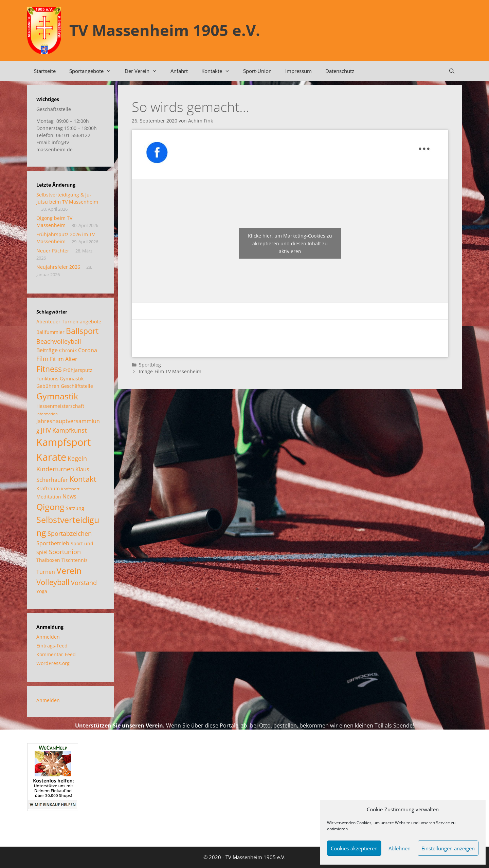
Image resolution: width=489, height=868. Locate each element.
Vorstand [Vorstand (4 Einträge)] (84, 583)
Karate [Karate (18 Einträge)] (51, 457)
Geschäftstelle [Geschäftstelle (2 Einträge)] (77, 386)
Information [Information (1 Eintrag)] (47, 414)
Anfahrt (179, 71)
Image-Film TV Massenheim (170, 371)
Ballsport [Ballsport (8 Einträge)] (82, 331)
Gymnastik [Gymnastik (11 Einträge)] (57, 396)
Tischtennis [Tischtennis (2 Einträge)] (75, 560)
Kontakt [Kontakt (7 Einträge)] (83, 479)
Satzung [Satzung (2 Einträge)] (75, 508)
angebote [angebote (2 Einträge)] (90, 322)
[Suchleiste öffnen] (452, 71)
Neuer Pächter (53, 251)
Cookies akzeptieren (354, 848)
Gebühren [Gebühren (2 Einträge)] (48, 386)
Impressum (298, 71)
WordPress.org (53, 663)
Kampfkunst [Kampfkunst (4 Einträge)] (69, 430)
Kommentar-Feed (56, 654)
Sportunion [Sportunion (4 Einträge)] (65, 552)
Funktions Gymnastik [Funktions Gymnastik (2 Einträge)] (60, 379)
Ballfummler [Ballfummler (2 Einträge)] (50, 332)
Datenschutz (340, 71)
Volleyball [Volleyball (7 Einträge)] (53, 582)
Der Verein (144, 71)
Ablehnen (400, 848)
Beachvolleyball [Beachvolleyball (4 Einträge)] (59, 341)
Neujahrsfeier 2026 (58, 267)
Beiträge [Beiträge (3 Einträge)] (47, 350)
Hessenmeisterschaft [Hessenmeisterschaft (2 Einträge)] (60, 406)
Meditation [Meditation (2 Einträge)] (49, 497)
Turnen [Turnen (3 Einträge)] (46, 572)
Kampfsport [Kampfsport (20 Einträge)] (64, 442)
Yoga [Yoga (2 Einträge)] (42, 591)
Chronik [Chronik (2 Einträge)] (68, 350)
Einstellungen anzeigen (448, 848)
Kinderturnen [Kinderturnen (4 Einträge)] (55, 469)
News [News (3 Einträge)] (69, 496)
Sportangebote (94, 71)
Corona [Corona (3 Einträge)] (88, 350)
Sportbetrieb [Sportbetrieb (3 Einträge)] (53, 543)
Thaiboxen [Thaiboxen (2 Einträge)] (48, 560)
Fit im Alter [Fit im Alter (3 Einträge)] (64, 359)
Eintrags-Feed (52, 646)
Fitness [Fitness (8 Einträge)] (49, 369)
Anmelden (48, 637)
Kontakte (219, 71)
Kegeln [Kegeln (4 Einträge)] (77, 458)
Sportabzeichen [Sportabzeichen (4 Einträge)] (70, 533)
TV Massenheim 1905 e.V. (165, 30)
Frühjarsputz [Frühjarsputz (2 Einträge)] (78, 370)
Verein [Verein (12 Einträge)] (69, 570)
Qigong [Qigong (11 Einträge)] (50, 507)
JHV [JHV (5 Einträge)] (46, 430)
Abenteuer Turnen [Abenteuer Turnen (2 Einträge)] (57, 322)
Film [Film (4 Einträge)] (42, 359)
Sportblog (150, 365)
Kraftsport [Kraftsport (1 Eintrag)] (70, 489)
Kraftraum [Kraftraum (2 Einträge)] (48, 488)
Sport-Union (257, 71)
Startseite (45, 71)
